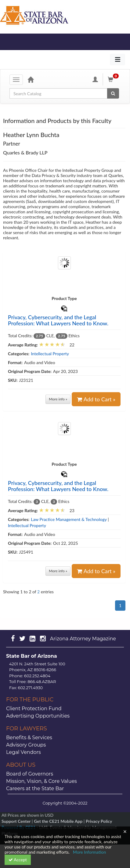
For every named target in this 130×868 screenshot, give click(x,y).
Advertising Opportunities (38, 716)
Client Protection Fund (34, 709)
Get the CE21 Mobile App (58, 821)
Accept (18, 860)
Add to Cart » (96, 399)
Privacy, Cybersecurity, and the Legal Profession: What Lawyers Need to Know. (58, 320)
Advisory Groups (26, 745)
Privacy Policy (99, 821)
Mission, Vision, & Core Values (42, 781)
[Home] (31, 79)
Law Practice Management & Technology (69, 519)
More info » (58, 399)
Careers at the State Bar (35, 788)
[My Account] (95, 79)
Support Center (16, 821)
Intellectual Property (50, 354)
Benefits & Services (29, 738)
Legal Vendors (23, 752)
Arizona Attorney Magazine (83, 639)
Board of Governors (30, 774)
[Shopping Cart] (114, 79)
